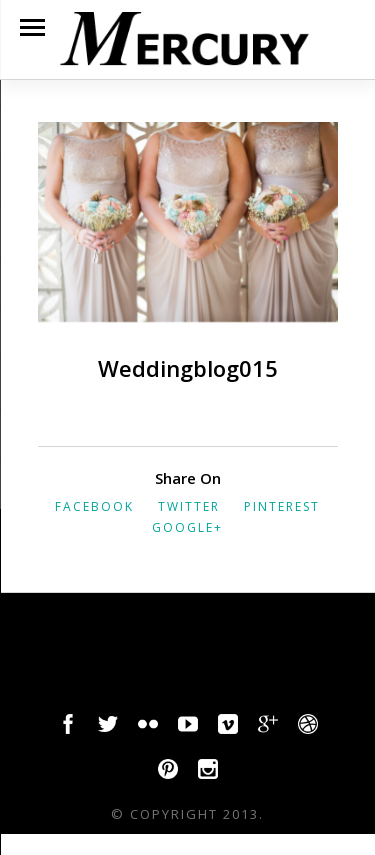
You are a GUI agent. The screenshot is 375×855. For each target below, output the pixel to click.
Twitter (189, 506)
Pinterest (282, 506)
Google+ (187, 527)
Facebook (94, 506)
